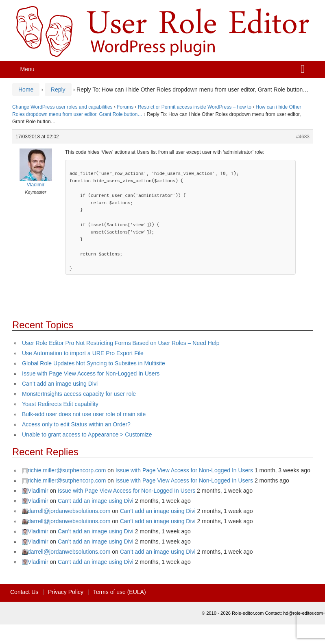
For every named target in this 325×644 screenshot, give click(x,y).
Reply (58, 90)
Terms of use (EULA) (120, 592)
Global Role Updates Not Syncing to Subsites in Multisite (94, 363)
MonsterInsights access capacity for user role (79, 394)
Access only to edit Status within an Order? (76, 424)
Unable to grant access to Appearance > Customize (87, 434)
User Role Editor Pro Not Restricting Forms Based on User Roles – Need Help (121, 343)
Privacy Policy (66, 592)
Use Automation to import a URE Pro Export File (83, 353)
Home (26, 90)
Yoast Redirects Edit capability (60, 404)
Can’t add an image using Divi (60, 384)
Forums (125, 107)
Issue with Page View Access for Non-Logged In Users (91, 373)
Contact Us (24, 592)
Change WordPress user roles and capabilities (62, 107)
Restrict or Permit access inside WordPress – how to (195, 107)
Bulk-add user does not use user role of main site (84, 414)
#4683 (303, 137)
